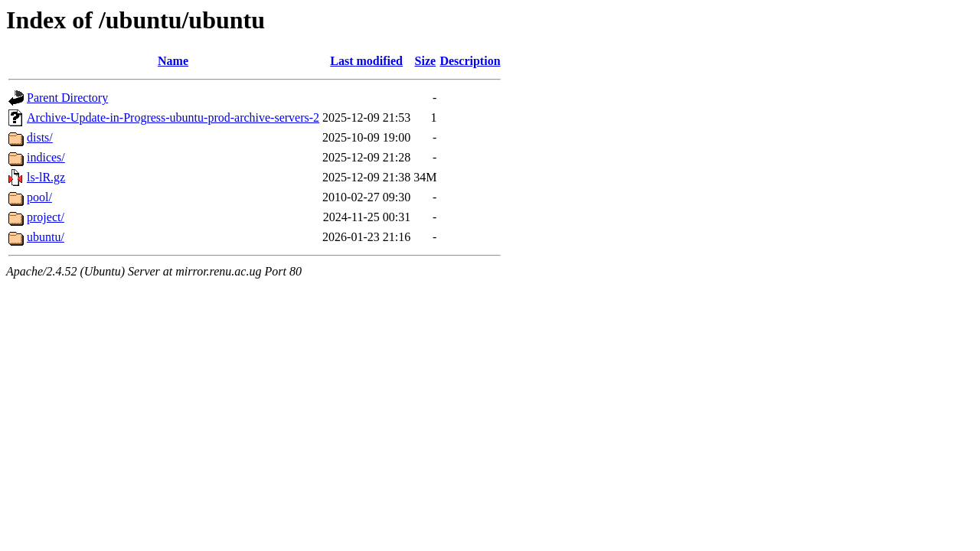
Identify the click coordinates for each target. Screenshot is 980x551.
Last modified (366, 61)
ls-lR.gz (46, 177)
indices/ (46, 157)
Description (470, 61)
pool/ (39, 197)
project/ (46, 217)
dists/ (40, 137)
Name (173, 61)
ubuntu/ (46, 237)
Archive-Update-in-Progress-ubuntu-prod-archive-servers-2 (173, 117)
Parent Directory (67, 98)
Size (426, 61)
